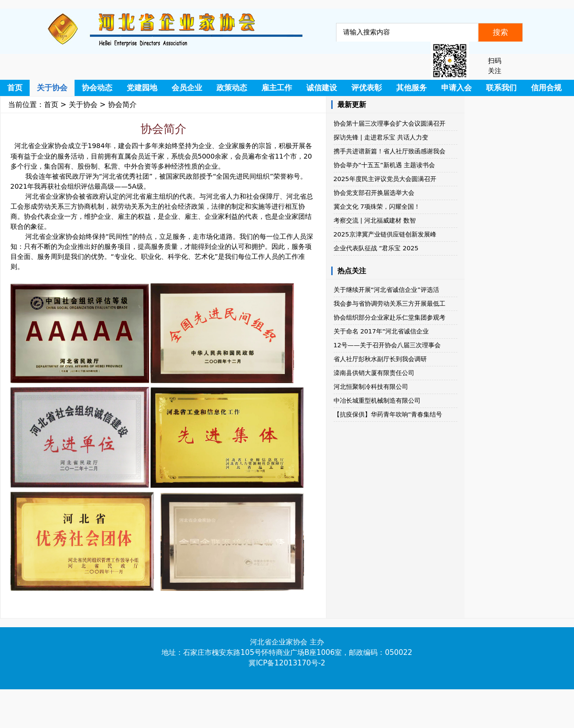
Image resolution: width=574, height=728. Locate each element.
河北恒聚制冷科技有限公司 (371, 387)
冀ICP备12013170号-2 (287, 663)
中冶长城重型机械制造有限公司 (377, 401)
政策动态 (232, 88)
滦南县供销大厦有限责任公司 (374, 373)
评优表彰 (367, 88)
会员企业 (187, 88)
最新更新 (352, 105)
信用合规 (546, 88)
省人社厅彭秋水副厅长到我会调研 (380, 359)
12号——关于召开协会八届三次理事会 (387, 345)
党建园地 (142, 88)
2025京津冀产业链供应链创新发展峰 (385, 234)
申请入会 (456, 88)
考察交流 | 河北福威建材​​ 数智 (375, 220)
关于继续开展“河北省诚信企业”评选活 (386, 290)
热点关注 (352, 271)
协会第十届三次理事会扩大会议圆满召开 (390, 123)
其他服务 (412, 88)
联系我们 (501, 88)
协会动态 (97, 88)
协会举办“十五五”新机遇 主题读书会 (384, 165)
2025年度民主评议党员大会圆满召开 (385, 179)
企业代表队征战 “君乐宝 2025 (376, 248)
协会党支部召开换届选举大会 (374, 193)
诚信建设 (322, 88)
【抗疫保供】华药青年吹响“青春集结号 (388, 414)
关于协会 (52, 88)
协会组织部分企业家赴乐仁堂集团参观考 (390, 317)
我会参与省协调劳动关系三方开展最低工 (390, 304)
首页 (15, 88)
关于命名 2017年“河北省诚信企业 (381, 331)
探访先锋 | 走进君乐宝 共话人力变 (381, 137)
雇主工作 (277, 88)
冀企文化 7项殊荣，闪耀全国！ (377, 207)
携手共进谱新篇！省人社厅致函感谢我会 (390, 151)
